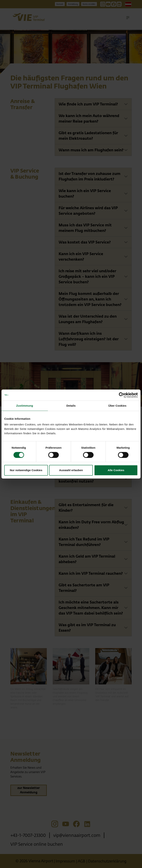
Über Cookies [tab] (117, 406)
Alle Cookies (116, 470)
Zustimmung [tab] (25, 406)
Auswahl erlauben (71, 470)
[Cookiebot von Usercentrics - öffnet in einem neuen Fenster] (122, 395)
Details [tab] (71, 406)
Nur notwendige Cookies (26, 470)
